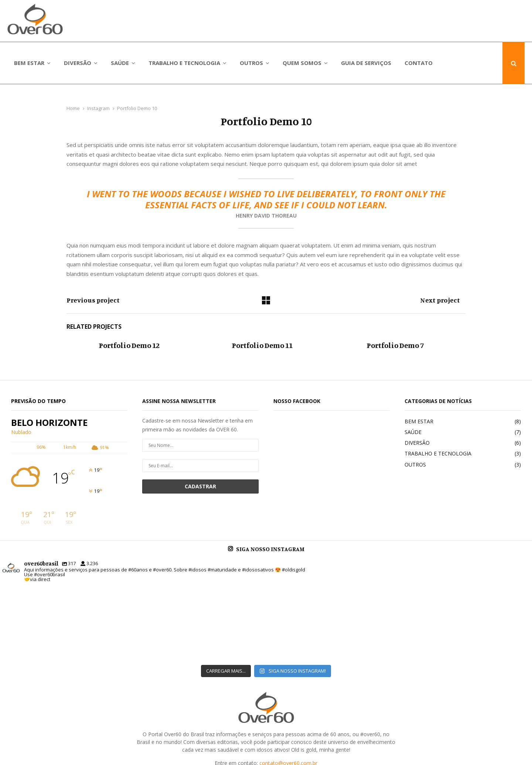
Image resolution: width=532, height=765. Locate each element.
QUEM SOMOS (302, 63)
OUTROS (251, 63)
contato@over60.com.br (288, 704)
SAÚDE (120, 63)
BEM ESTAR (29, 63)
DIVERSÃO (78, 63)
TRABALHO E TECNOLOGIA (184, 63)
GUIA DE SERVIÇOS (366, 63)
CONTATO (419, 63)
